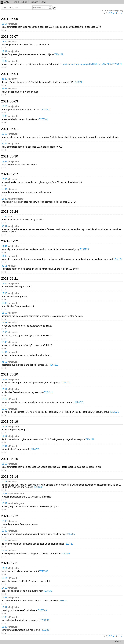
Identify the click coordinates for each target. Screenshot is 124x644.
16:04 (4, 189)
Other (43, 2)
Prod (15, 2)
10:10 (4, 134)
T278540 (44, 571)
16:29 (4, 627)
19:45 (4, 521)
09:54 (4, 144)
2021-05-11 (10, 563)
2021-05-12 (10, 516)
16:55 (4, 494)
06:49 (4, 226)
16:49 (4, 607)
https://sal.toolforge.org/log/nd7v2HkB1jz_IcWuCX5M (87, 64)
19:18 (4, 482)
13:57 (4, 24)
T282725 (84, 249)
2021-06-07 (10, 37)
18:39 (4, 42)
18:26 (4, 106)
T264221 (59, 54)
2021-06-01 (10, 129)
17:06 (4, 116)
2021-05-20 (10, 374)
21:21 (4, 89)
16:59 (4, 313)
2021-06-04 (10, 74)
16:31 (4, 389)
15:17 (4, 399)
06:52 (4, 362)
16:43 (4, 323)
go (54, 7)
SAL (5, 2)
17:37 (4, 61)
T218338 (38, 487)
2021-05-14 (10, 477)
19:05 (4, 531)
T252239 (45, 620)
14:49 (4, 199)
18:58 (4, 162)
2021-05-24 (10, 212)
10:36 (4, 217)
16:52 (4, 464)
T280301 (46, 110)
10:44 (4, 446)
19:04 (4, 541)
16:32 (4, 617)
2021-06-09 (10, 19)
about (118, 641)
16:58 (4, 598)
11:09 (4, 436)
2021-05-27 (10, 174)
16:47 (4, 503)
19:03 (4, 551)
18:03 (4, 179)
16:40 (4, 342)
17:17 (4, 568)
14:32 (4, 256)
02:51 (4, 266)
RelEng (23, 2)
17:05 (4, 380)
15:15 (4, 409)
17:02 (4, 303)
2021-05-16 (10, 459)
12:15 (4, 427)
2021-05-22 (10, 241)
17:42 (4, 51)
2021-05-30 (10, 156)
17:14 (4, 578)
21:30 (4, 79)
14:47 (4, 246)
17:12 (4, 588)
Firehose (34, 2)
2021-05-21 (10, 279)
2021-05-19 (10, 422)
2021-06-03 (10, 101)
